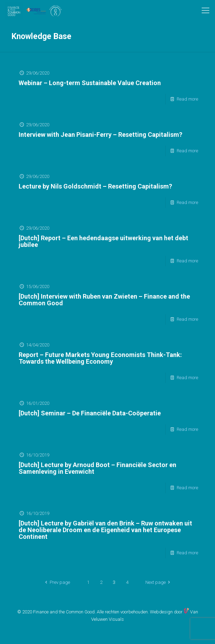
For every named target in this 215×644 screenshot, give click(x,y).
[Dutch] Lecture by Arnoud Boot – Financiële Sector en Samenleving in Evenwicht (97, 468)
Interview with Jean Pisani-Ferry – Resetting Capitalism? (100, 135)
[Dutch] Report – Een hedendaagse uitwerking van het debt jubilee (103, 241)
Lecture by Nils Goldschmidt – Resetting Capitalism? (95, 186)
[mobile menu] (205, 11)
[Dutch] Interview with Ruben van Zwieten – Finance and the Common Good (104, 300)
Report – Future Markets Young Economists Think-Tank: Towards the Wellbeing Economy (100, 358)
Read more (187, 99)
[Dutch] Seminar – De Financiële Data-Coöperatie (90, 413)
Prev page (56, 582)
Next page (159, 582)
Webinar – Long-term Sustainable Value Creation (90, 83)
